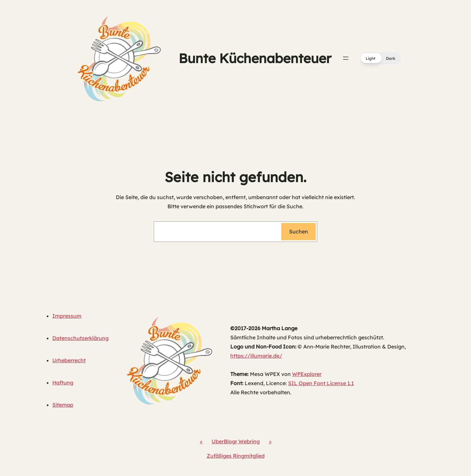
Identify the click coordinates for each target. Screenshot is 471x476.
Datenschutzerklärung (80, 338)
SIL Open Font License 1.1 (321, 383)
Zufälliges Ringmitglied (236, 456)
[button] (381, 58)
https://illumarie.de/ (256, 356)
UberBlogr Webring (236, 441)
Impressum (67, 316)
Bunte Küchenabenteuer (255, 58)
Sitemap (63, 405)
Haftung (63, 382)
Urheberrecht (69, 360)
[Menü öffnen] (346, 58)
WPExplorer (307, 374)
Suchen (299, 231)
